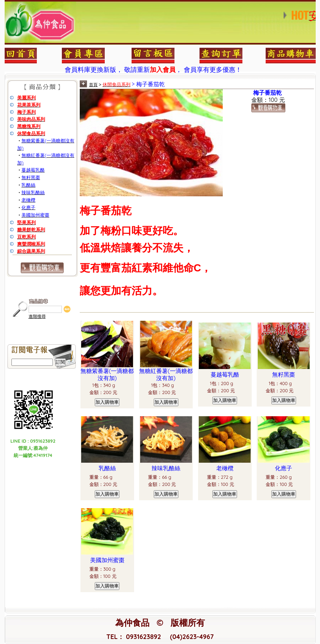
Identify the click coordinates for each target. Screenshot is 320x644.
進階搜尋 (37, 316)
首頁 (93, 85)
